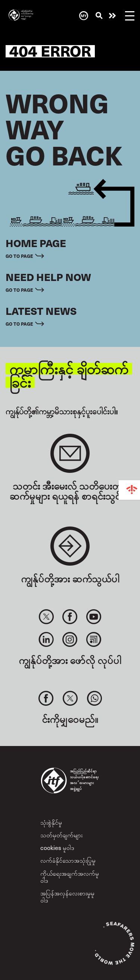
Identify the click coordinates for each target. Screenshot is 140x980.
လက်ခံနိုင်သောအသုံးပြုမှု (68, 860)
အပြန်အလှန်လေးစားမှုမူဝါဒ (67, 896)
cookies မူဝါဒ (57, 847)
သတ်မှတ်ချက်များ (61, 835)
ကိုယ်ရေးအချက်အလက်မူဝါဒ (70, 877)
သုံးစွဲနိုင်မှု (51, 822)
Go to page (19, 256)
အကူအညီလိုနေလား (112, 16)
